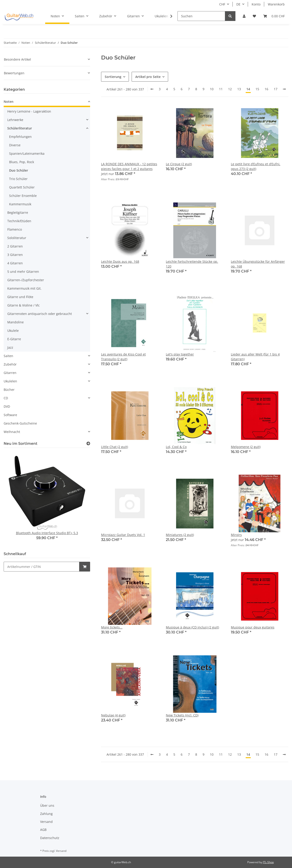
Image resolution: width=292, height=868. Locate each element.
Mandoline (16, 322)
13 (239, 89)
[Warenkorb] (274, 16)
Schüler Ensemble (23, 196)
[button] (244, 16)
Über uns (47, 805)
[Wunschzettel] (254, 16)
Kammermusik (20, 204)
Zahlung (46, 814)
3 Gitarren (15, 255)
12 (230, 89)
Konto (256, 4)
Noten (9, 102)
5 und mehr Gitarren (23, 272)
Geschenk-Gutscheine (20, 423)
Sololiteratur (17, 238)
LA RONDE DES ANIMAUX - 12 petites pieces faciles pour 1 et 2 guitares (129, 166)
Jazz (10, 347)
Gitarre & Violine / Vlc (23, 305)
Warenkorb (276, 4)
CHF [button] (222, 4)
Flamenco (15, 229)
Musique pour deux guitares (253, 627)
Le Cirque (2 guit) (179, 164)
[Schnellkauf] (42, 567)
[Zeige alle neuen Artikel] (88, 444)
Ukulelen (10, 381)
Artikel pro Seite (148, 77)
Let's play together (180, 354)
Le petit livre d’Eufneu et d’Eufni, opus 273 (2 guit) (256, 166)
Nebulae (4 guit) (113, 715)
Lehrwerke (15, 120)
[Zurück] (152, 89)
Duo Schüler (19, 170)
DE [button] (238, 4)
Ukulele (13, 331)
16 (266, 89)
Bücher (9, 390)
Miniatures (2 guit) (180, 535)
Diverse (15, 145)
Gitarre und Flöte (20, 297)
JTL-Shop (268, 862)
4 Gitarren (15, 263)
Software (10, 415)
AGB (43, 830)
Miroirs (236, 535)
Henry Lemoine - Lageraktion (29, 111)
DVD (7, 406)
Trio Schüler (18, 179)
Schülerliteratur (20, 128)
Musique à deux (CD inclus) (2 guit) (192, 627)
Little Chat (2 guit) (115, 447)
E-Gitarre (14, 339)
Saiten (8, 356)
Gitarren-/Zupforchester (26, 280)
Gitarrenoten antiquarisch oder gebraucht (40, 314)
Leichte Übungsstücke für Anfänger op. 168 (258, 264)
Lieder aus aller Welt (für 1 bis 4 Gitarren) (255, 357)
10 (212, 89)
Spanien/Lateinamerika (27, 153)
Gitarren (10, 373)
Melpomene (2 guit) (246, 447)
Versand (46, 822)
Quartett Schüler (22, 187)
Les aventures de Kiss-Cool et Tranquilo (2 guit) (123, 357)
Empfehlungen (20, 137)
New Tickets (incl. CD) (182, 715)
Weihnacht (12, 432)
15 (257, 89)
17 (276, 89)
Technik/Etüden (19, 221)
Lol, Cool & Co (176, 447)
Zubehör (10, 364)
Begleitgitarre (18, 212)
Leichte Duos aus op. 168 (120, 261)
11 (221, 89)
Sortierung (113, 77)
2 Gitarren (15, 246)
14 (248, 89)
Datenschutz (50, 838)
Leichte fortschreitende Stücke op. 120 (192, 264)
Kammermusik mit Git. (24, 288)
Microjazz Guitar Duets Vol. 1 (123, 535)
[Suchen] (201, 16)
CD (6, 398)
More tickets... (112, 627)
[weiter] (284, 89)
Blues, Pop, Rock (22, 162)
